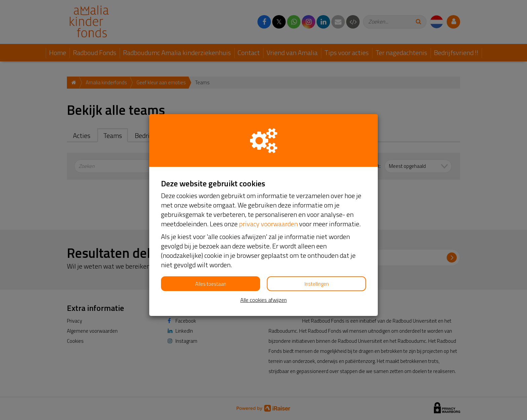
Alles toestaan (211, 284)
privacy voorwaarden (268, 224)
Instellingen (317, 284)
